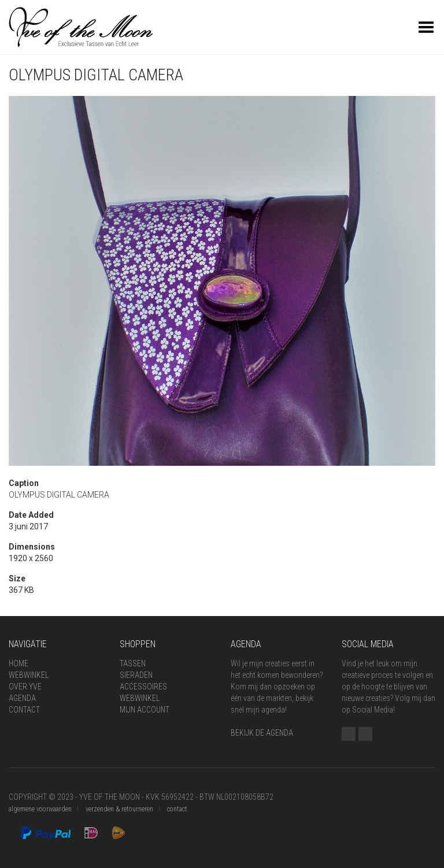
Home (18, 663)
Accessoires (143, 687)
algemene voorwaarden (40, 809)
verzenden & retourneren (119, 809)
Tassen (133, 663)
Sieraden (136, 675)
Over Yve (25, 687)
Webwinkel (29, 675)
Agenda (22, 698)
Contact (24, 710)
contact (177, 809)
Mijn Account (145, 710)
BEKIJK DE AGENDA (262, 733)
